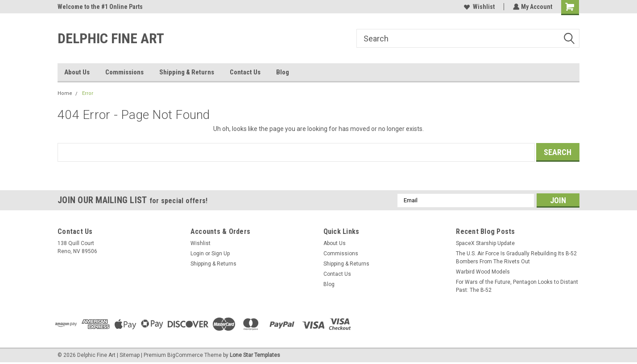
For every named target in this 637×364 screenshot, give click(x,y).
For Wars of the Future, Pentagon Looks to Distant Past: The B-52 (517, 286)
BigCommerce (185, 355)
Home (65, 93)
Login (197, 254)
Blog (283, 72)
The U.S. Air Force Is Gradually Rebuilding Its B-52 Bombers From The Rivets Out (516, 258)
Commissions (124, 72)
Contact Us (245, 72)
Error (88, 93)
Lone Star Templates (255, 355)
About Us (77, 72)
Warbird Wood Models (483, 272)
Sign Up (221, 254)
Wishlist (478, 7)
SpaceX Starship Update (485, 243)
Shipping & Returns (187, 72)
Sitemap (130, 355)
